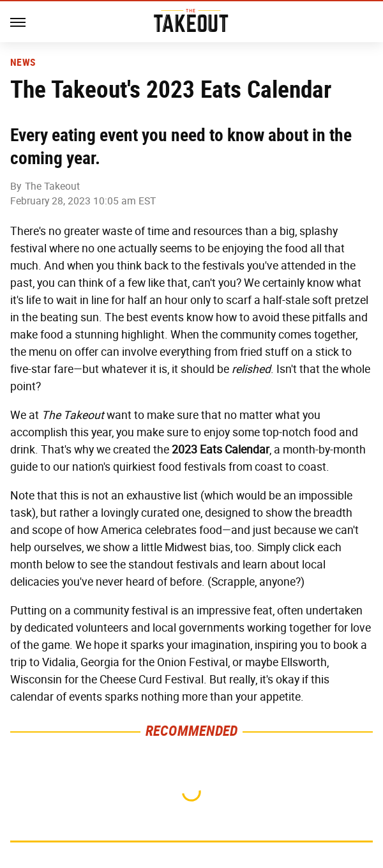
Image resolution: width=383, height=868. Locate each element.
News (23, 63)
